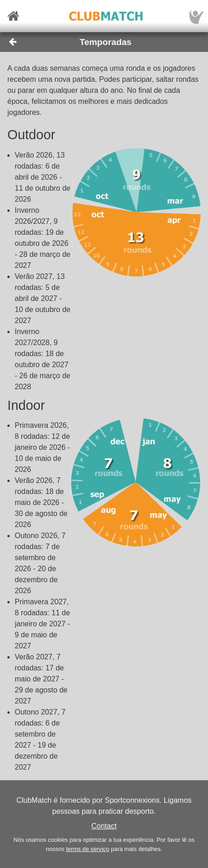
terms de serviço (87, 849)
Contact (104, 826)
